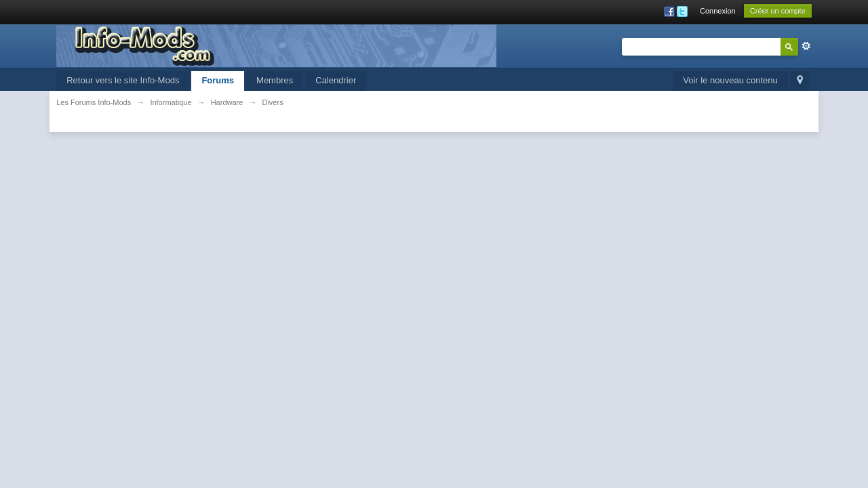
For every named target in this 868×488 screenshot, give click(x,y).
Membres (275, 80)
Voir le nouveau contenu (730, 80)
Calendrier (336, 80)
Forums (218, 80)
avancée (806, 46)
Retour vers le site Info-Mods (123, 80)
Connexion (718, 11)
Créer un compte (778, 11)
